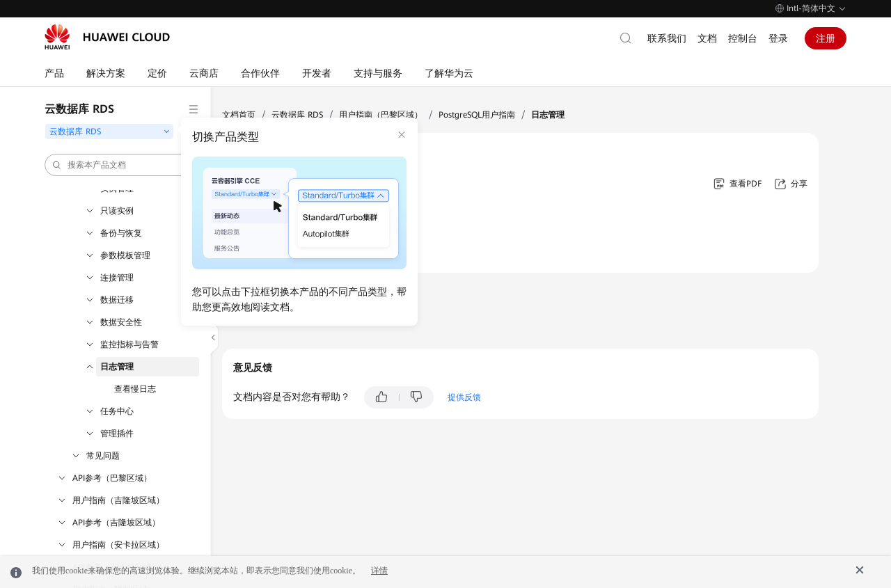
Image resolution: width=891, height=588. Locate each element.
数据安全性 (121, 322)
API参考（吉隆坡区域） (116, 523)
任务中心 (117, 411)
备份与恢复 (121, 233)
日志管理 (117, 367)
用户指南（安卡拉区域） (118, 545)
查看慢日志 (135, 389)
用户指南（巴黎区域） (381, 115)
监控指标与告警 (129, 344)
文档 (707, 38)
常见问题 (103, 456)
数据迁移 (117, 300)
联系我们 (667, 38)
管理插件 (117, 434)
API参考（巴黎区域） (112, 478)
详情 (379, 571)
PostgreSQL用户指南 (477, 115)
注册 (826, 38)
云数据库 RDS (297, 115)
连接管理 (117, 278)
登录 (778, 38)
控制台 (743, 38)
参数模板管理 (125, 255)
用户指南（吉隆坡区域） (118, 500)
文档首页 (239, 115)
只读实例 (117, 211)
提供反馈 (464, 397)
